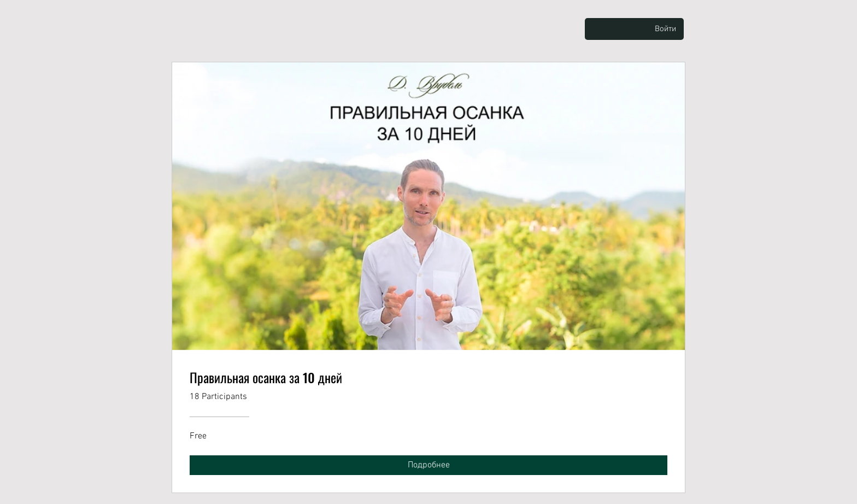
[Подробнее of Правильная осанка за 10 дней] (428, 465)
